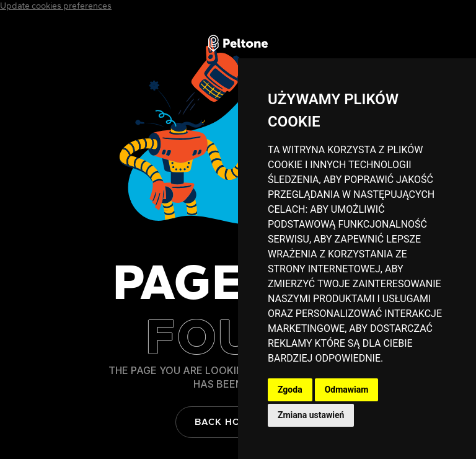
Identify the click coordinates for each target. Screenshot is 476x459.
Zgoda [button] (290, 390)
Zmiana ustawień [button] (311, 415)
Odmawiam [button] (347, 390)
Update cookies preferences (56, 6)
